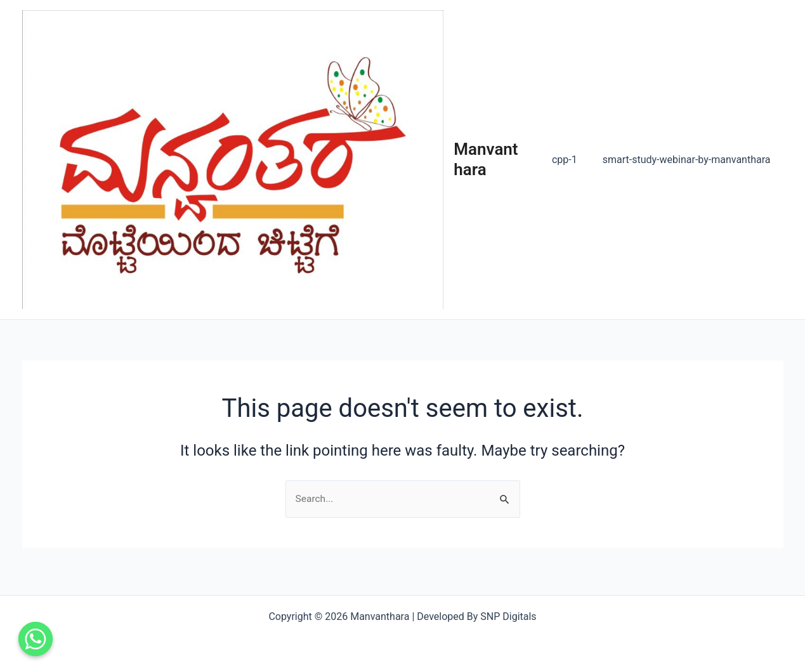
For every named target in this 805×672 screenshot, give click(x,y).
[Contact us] (36, 639)
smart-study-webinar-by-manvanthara (689, 162)
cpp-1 (572, 162)
